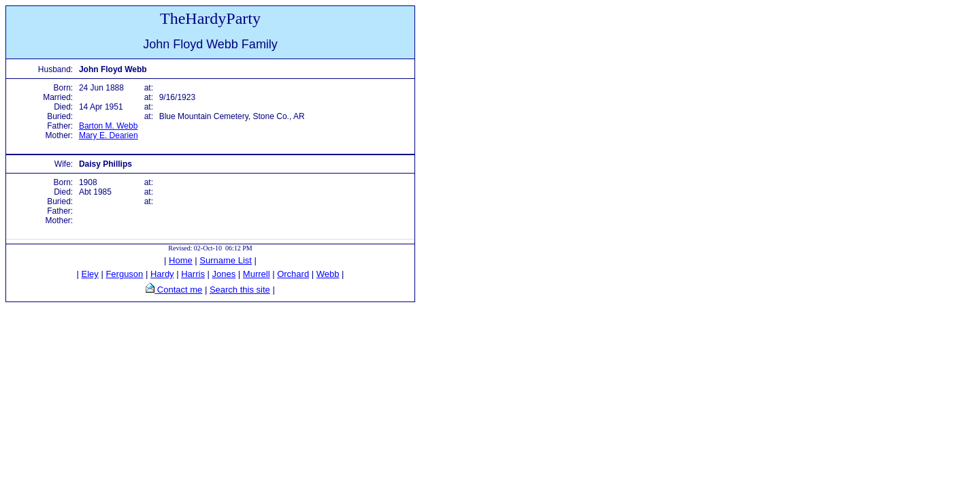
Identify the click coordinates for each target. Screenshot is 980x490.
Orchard (293, 274)
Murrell (257, 274)
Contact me (178, 290)
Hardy (162, 274)
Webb (328, 274)
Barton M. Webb (108, 126)
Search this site (240, 290)
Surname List (226, 260)
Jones (224, 274)
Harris (193, 274)
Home (181, 260)
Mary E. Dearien (109, 135)
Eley (90, 274)
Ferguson (124, 274)
